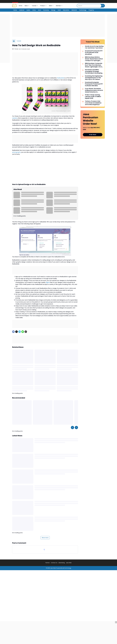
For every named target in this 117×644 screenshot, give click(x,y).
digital (48, 282)
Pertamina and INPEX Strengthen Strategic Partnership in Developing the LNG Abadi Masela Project (94, 71)
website (15, 118)
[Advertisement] (58, 26)
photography (16, 152)
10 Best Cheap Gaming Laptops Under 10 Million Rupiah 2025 (93, 97)
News (27, 6)
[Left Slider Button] (72, 428)
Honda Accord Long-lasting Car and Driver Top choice (94, 47)
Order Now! (93, 135)
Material (74, 10)
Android (22, 10)
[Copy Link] (26, 332)
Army (34, 10)
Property (91, 10)
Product (44, 6)
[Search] (89, 6)
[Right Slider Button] (76, 428)
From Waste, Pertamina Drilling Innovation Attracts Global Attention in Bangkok (94, 90)
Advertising (62, 563)
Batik (51, 6)
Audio (28, 10)
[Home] (14, 41)
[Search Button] (103, 6)
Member (59, 6)
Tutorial (35, 6)
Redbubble (61, 78)
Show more (45, 538)
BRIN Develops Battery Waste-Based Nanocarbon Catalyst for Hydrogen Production (94, 59)
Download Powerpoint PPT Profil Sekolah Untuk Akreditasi (94, 53)
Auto (39, 10)
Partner (48, 563)
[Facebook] (13, 332)
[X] (16, 332)
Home (21, 6)
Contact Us (54, 563)
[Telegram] (20, 332)
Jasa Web (69, 563)
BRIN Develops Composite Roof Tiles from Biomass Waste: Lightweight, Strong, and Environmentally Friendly (94, 65)
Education (66, 10)
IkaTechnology (67, 568)
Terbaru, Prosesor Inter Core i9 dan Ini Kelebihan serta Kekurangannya (93, 103)
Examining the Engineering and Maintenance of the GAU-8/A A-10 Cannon (94, 78)
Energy (53, 10)
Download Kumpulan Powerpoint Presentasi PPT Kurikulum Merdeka (94, 84)
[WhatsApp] (23, 332)
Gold (59, 10)
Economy (46, 10)
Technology (83, 10)
